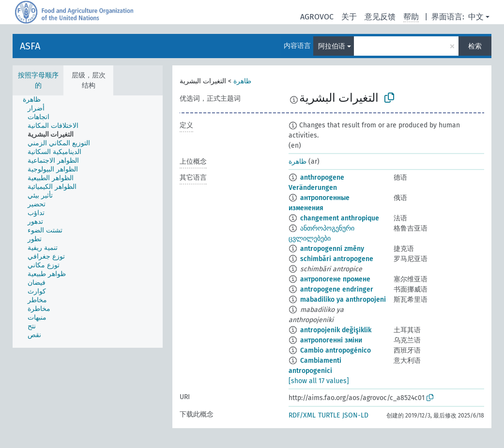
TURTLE (329, 415)
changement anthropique (340, 218)
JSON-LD (355, 415)
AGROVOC (317, 17)
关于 (349, 17)
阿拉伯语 (332, 46)
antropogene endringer (337, 289)
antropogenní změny (332, 249)
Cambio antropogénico (336, 350)
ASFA (30, 46)
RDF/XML (302, 415)
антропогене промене (335, 279)
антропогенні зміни (331, 340)
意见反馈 (380, 17)
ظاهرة (242, 81)
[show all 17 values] (319, 381)
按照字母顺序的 (38, 80)
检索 (475, 46)
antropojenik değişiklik (336, 330)
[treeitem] (36, 100)
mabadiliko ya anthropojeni (343, 300)
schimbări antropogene (337, 259)
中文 (476, 17)
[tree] (88, 222)
